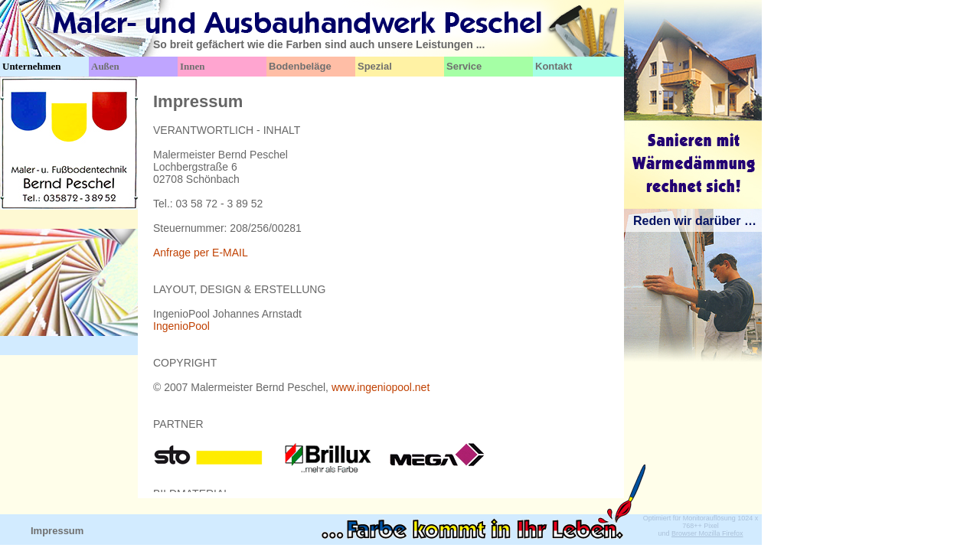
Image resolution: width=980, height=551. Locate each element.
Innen (193, 66)
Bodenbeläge (300, 66)
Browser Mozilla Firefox (707, 533)
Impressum (57, 531)
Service (464, 66)
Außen (105, 66)
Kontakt (554, 66)
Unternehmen (32, 66)
